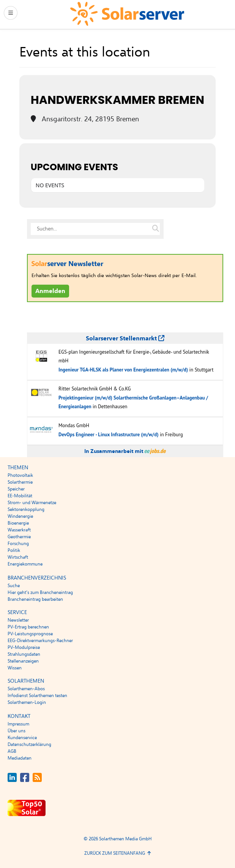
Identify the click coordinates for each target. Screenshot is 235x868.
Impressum (18, 724)
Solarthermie (20, 482)
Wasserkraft (19, 530)
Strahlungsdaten (24, 654)
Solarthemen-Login (27, 702)
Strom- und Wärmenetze (32, 503)
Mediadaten (20, 758)
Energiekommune (25, 564)
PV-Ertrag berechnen (28, 627)
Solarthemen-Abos (26, 689)
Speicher (16, 489)
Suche (14, 586)
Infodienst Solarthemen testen (37, 696)
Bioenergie (18, 523)
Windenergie (20, 516)
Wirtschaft (18, 557)
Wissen (15, 668)
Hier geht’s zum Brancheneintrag (40, 592)
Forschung (18, 544)
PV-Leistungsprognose (30, 634)
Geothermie (19, 537)
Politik (14, 550)
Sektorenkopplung (26, 509)
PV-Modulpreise (24, 647)
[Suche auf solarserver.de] (156, 229)
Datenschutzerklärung (29, 744)
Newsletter (18, 620)
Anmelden (50, 291)
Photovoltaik (20, 475)
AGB (12, 751)
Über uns (17, 731)
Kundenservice (22, 738)
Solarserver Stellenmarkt (125, 338)
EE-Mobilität (20, 496)
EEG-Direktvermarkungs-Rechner (40, 641)
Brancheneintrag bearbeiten (35, 599)
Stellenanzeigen (23, 661)
